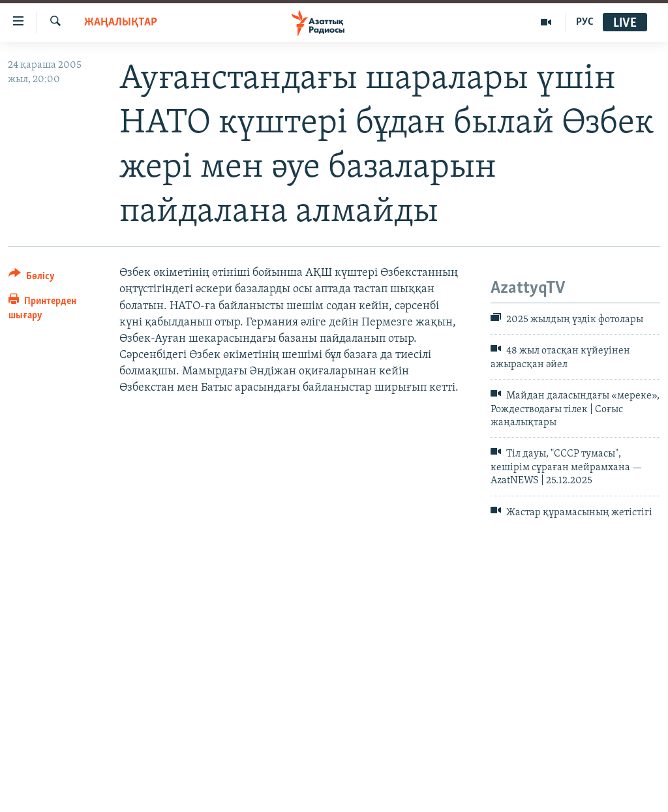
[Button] (32, 278)
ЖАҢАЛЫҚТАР (121, 23)
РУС (585, 22)
